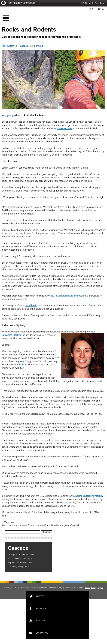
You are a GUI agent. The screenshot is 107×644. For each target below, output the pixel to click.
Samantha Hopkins (11, 335)
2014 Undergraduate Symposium (68, 296)
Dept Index (100, 3)
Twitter (8, 46)
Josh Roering (32, 305)
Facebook (21, 46)
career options (64, 128)
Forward (36, 46)
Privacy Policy (90, 588)
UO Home (86, 3)
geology (11, 115)
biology (23, 365)
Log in (100, 588)
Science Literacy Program (89, 496)
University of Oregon (17, 4)
